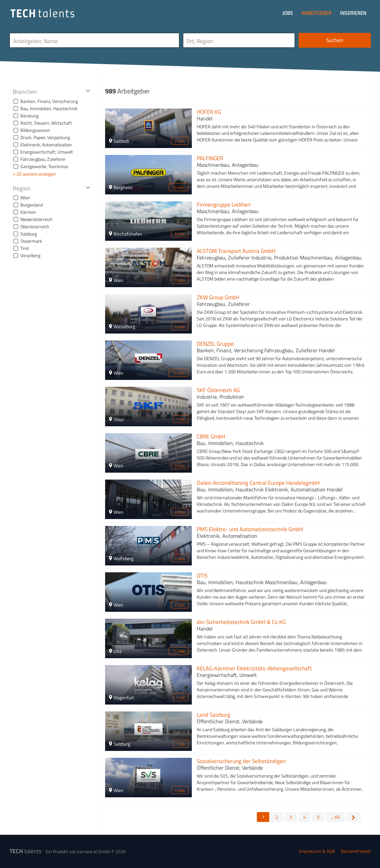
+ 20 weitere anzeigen (34, 174)
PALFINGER (210, 158)
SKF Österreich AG (218, 390)
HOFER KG (209, 112)
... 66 (335, 817)
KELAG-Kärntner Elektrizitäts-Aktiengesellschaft (254, 668)
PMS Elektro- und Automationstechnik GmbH (250, 529)
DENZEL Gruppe (215, 344)
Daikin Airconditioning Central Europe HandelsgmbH (258, 483)
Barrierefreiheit (356, 851)
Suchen (335, 40)
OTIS (202, 576)
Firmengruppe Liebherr (224, 205)
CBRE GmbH (211, 436)
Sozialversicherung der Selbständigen (241, 761)
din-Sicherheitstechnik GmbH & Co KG (241, 622)
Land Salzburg (213, 715)
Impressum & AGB (317, 851)
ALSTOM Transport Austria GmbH (236, 251)
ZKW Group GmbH (218, 297)
